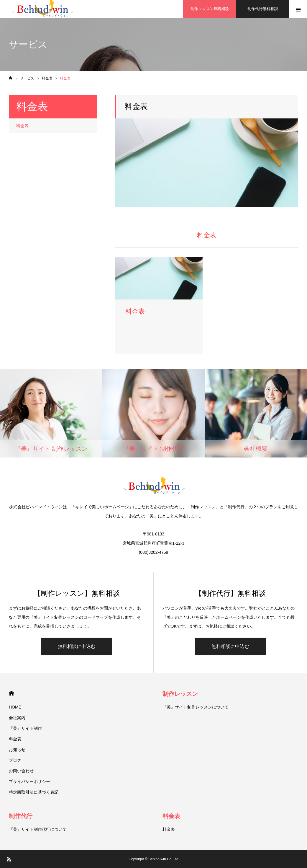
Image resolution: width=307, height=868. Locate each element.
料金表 (22, 126)
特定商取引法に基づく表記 (34, 792)
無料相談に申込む (77, 646)
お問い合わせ (21, 771)
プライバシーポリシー (29, 781)
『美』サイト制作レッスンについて (196, 707)
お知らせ (17, 750)
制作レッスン (180, 694)
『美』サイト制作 (25, 728)
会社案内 (17, 718)
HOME (11, 693)
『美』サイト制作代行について (38, 829)
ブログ (15, 760)
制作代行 (21, 816)
